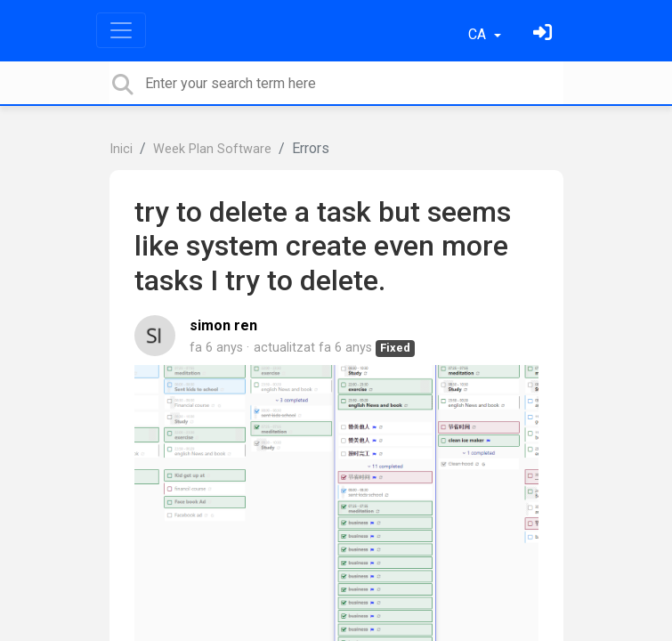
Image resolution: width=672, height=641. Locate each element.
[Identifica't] (545, 34)
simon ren (223, 325)
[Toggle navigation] (121, 30)
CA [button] (479, 34)
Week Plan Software (212, 149)
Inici (121, 149)
